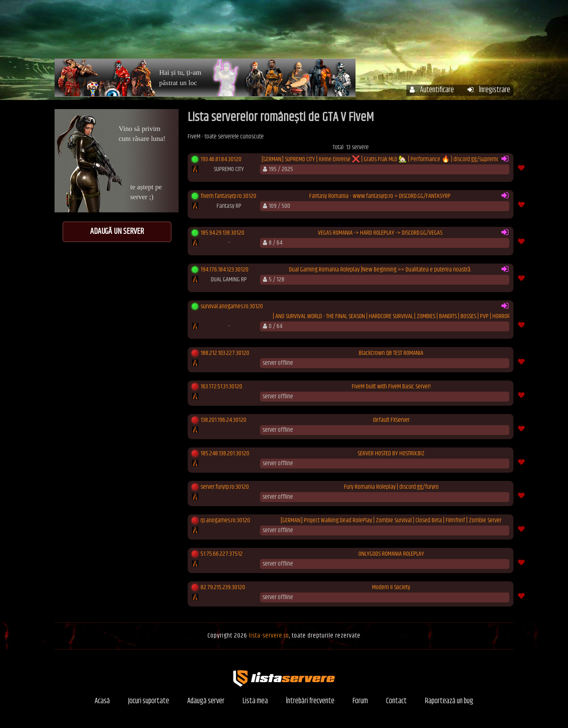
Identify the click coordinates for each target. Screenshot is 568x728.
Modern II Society (391, 588)
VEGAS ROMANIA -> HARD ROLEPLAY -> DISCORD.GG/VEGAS (380, 233)
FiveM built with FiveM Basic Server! (391, 387)
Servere (294, 32)
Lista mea (255, 701)
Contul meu (340, 32)
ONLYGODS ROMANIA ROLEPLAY (391, 554)
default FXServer (391, 420)
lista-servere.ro (269, 636)
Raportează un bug (449, 701)
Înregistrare (489, 90)
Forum (458, 32)
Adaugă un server (117, 232)
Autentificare (432, 90)
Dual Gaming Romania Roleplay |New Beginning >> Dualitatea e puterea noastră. (380, 270)
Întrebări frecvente (403, 32)
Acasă (257, 32)
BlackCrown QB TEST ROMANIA (391, 353)
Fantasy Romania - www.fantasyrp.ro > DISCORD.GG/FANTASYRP (380, 196)
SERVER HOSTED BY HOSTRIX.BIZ (391, 454)
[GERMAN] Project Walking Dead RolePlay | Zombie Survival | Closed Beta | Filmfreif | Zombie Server (391, 521)
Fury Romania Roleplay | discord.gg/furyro (391, 487)
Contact (396, 701)
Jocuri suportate (149, 701)
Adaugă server (206, 701)
